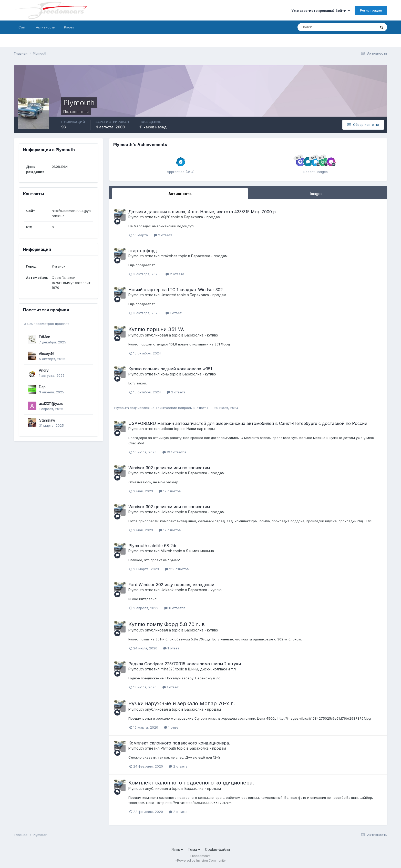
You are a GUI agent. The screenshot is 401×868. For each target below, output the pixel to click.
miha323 (168, 669)
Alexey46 (47, 354)
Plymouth (136, 217)
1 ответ (173, 313)
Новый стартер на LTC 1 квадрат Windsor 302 (176, 290)
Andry (44, 370)
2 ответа (163, 235)
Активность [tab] (180, 194)
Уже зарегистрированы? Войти (321, 11)
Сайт (23, 27)
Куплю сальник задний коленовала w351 (170, 369)
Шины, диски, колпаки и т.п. (212, 669)
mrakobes (169, 256)
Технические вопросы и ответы (182, 408)
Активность (45, 27)
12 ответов (170, 491)
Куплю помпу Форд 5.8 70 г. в (167, 624)
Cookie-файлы (217, 849)
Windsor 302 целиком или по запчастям (169, 468)
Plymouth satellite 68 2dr (153, 546)
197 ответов (174, 452)
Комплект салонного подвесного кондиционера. (179, 743)
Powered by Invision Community (201, 860)
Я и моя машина (200, 551)
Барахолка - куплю (201, 335)
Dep (42, 387)
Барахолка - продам (202, 217)
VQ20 (166, 217)
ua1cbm (167, 429)
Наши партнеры (201, 429)
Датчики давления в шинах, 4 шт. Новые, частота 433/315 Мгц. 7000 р (202, 212)
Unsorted (168, 295)
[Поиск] (315, 27)
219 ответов (177, 569)
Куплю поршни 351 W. (156, 329)
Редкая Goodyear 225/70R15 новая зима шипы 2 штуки (185, 664)
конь (165, 374)
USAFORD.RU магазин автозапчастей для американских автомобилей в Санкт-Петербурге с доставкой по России (248, 423)
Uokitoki (168, 473)
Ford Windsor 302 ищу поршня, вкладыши (171, 585)
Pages (69, 27)
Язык (177, 849)
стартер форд (143, 251)
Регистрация (371, 10)
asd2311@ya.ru (51, 404)
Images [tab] (316, 194)
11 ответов (175, 608)
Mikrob (167, 551)
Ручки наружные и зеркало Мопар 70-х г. (182, 703)
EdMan (45, 337)
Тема (194, 849)
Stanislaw (47, 420)
